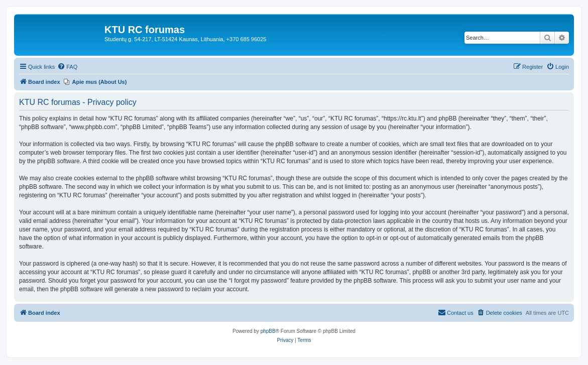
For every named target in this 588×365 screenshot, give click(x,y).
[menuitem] (67, 67)
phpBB (268, 331)
